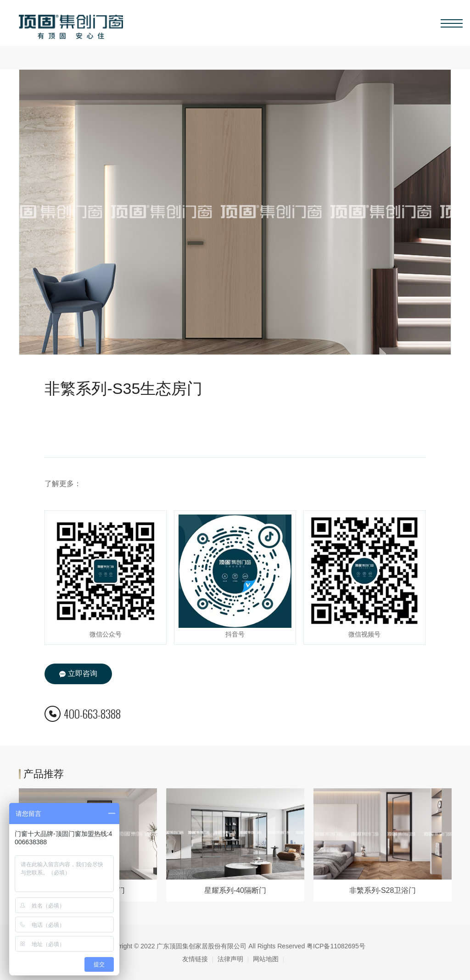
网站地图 (266, 959)
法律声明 (230, 959)
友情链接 (195, 959)
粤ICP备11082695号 (336, 946)
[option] (235, 845)
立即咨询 (78, 674)
